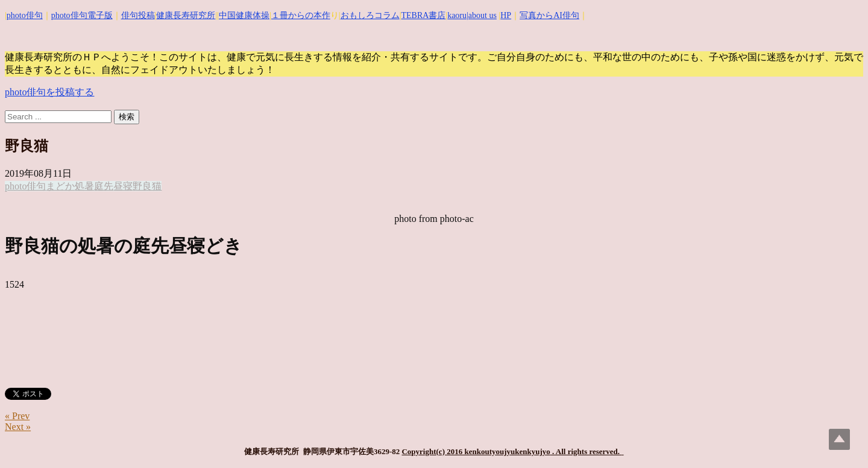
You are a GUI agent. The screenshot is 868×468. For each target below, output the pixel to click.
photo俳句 (25, 15)
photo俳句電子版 (82, 15)
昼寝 (123, 186)
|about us (482, 15)
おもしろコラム (370, 15)
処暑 (84, 186)
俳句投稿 (138, 15)
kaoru (457, 15)
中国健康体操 (244, 15)
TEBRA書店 (423, 15)
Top (839, 439)
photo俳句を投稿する (49, 92)
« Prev (17, 416)
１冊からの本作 (301, 15)
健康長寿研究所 (186, 15)
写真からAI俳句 (549, 15)
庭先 (104, 186)
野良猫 (147, 186)
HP (506, 15)
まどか (60, 186)
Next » (18, 427)
